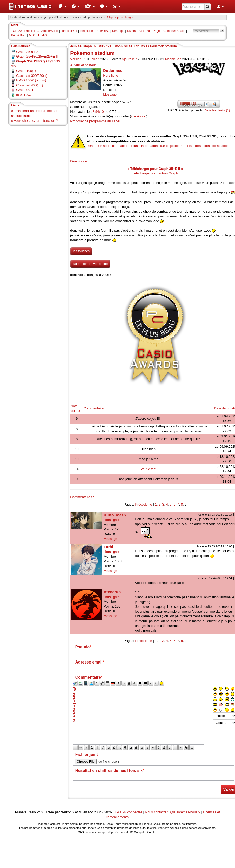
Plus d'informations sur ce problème (158, 146)
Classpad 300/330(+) (32, 76)
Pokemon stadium (163, 46)
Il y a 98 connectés (129, 812)
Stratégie (119, 31)
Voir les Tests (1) (218, 110)
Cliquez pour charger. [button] (120, 17)
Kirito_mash (115, 515)
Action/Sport (50, 31)
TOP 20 (16, 31)
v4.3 (40, 812)
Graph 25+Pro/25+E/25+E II (37, 56)
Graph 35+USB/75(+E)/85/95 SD (106, 46)
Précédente (144, 504)
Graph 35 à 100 (28, 52)
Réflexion (87, 31)
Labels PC (31, 31)
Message (110, 94)
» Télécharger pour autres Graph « (155, 173)
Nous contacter (156, 812)
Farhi (108, 547)
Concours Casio (175, 31)
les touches (81, 251)
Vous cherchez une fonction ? (36, 121)
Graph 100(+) (26, 71)
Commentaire (94, 408)
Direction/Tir (70, 31)
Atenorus (112, 592)
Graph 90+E (25, 90)
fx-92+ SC (24, 95)
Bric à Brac (19, 35)
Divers (132, 31)
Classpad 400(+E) (30, 85)
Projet (157, 31)
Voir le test (148, 469)
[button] (63, 6)
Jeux (74, 46)
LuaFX (43, 35)
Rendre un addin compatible (107, 146)
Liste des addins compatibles (209, 146)
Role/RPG (103, 31)
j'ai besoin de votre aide (90, 264)
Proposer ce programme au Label (95, 121)
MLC (33, 35)
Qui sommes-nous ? (185, 812)
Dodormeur (114, 71)
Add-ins (140, 46)
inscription (139, 116)
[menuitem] (63, 6)
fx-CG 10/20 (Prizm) (31, 80)
